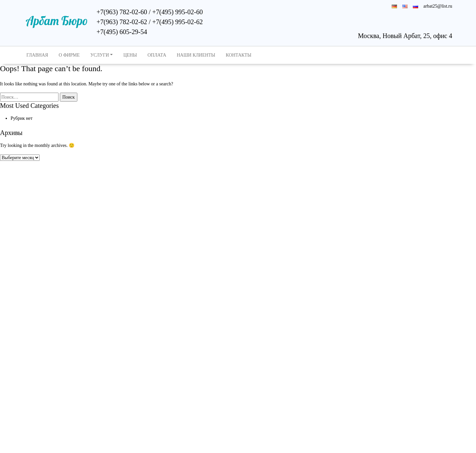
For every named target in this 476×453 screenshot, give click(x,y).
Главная (37, 55)
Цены (130, 55)
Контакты (238, 55)
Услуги (100, 55)
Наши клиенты (196, 55)
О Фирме (69, 55)
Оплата (157, 55)
